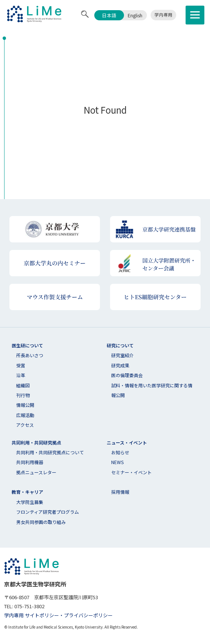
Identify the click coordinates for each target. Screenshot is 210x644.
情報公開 (25, 405)
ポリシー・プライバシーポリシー (76, 615)
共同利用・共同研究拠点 (36, 442)
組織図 (23, 385)
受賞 (21, 365)
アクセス (25, 425)
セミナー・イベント (131, 472)
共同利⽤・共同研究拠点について (50, 452)
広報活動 (25, 415)
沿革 (21, 375)
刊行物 (23, 395)
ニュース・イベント (127, 442)
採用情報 (120, 492)
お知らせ (120, 452)
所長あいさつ (30, 355)
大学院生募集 (30, 502)
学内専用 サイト (22, 615)
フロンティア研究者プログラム (48, 512)
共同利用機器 (30, 462)
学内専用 (163, 15)
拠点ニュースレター (36, 472)
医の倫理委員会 (127, 375)
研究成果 (120, 365)
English (135, 15)
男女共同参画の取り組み (41, 522)
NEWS (117, 462)
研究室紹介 (122, 355)
